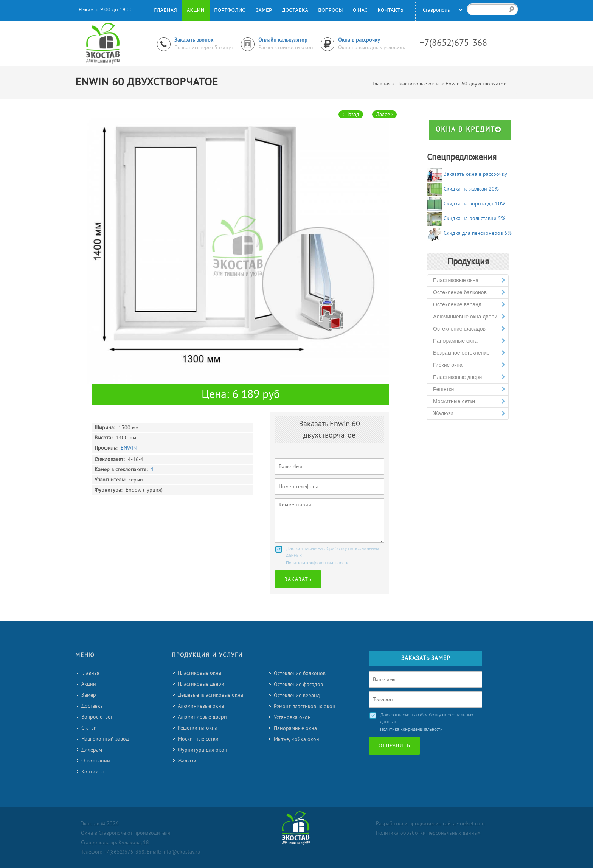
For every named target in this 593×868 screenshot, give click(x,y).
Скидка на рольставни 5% (474, 218)
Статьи (89, 728)
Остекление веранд (469, 305)
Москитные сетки (469, 401)
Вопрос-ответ (97, 717)
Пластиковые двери (469, 377)
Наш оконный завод (105, 739)
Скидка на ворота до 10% (474, 204)
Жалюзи (469, 414)
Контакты (92, 772)
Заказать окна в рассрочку (475, 174)
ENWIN (129, 448)
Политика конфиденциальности (317, 563)
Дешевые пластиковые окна (210, 695)
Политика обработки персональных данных (428, 833)
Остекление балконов (469, 293)
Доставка (92, 706)
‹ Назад (351, 114)
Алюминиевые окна (201, 706)
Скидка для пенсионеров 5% (478, 233)
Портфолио (230, 10)
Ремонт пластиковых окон (305, 706)
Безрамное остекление (469, 353)
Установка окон (292, 717)
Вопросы (330, 10)
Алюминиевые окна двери (469, 317)
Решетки (469, 389)
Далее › (384, 114)
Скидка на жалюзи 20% (471, 189)
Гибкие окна (469, 365)
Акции (89, 684)
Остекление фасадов (469, 329)
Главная (90, 673)
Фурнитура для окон (203, 750)
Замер (89, 695)
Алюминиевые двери (202, 717)
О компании (96, 761)
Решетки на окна (198, 728)
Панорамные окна (469, 341)
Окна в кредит (469, 130)
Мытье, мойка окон (296, 739)
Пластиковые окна (469, 280)
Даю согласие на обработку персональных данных (333, 552)
